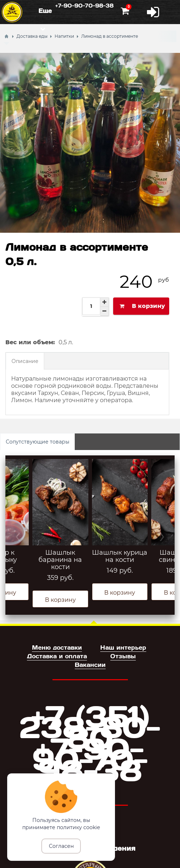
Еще (45, 11)
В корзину (60, 600)
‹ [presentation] (18, 535)
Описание (25, 361)
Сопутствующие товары (38, 442)
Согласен (61, 846)
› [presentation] (162, 535)
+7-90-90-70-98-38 (84, 5)
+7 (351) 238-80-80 (90, 726)
